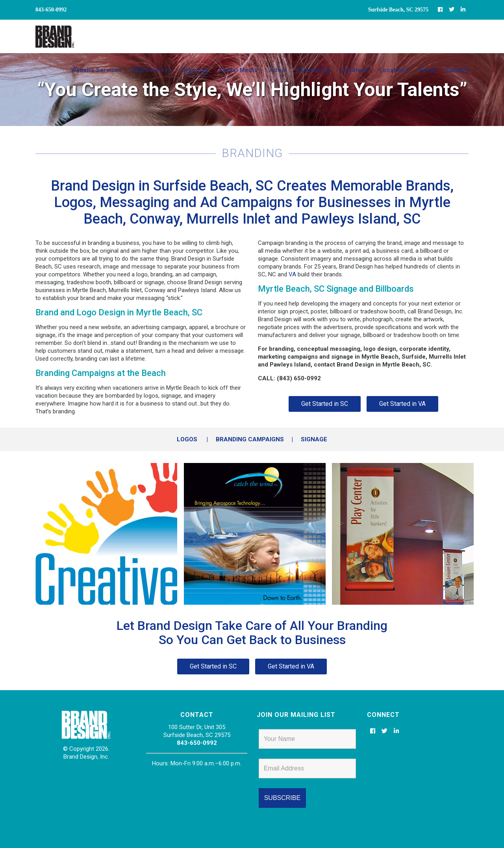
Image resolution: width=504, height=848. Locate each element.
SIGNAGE (314, 439)
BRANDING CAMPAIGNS (250, 439)
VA (292, 274)
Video (277, 70)
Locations (394, 70)
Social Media (239, 70)
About (427, 70)
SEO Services (152, 70)
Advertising (313, 70)
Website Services (97, 70)
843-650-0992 (197, 743)
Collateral (355, 70)
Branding (195, 70)
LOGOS (187, 439)
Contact (457, 70)
